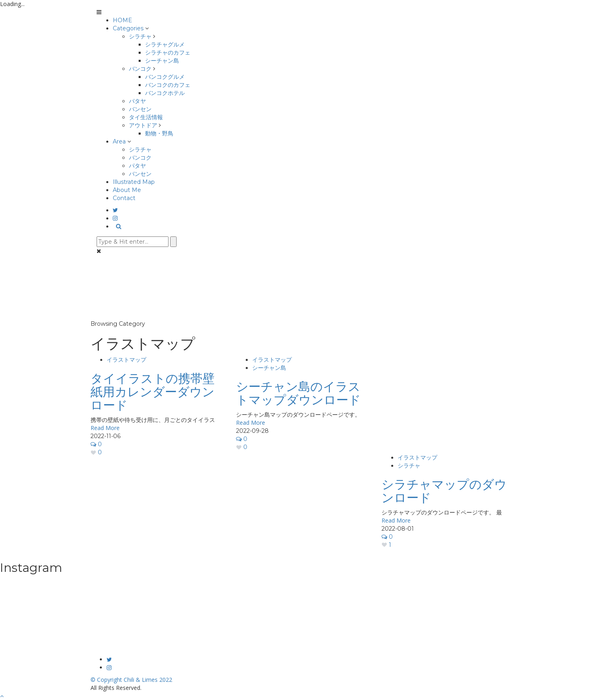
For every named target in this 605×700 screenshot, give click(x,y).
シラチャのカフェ (168, 53)
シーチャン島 (162, 61)
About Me (127, 190)
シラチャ (140, 36)
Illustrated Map (134, 182)
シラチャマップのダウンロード (444, 491)
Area (119, 141)
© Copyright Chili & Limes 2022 (131, 680)
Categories (128, 28)
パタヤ (137, 101)
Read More (105, 428)
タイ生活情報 (146, 117)
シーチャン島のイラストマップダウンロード (298, 393)
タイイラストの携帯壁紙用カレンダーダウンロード (153, 392)
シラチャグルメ (165, 44)
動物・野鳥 (159, 133)
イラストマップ (126, 360)
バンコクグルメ (165, 77)
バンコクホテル (165, 93)
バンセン (140, 109)
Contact (124, 198)
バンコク (140, 69)
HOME (122, 20)
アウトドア (143, 125)
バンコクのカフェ (168, 85)
